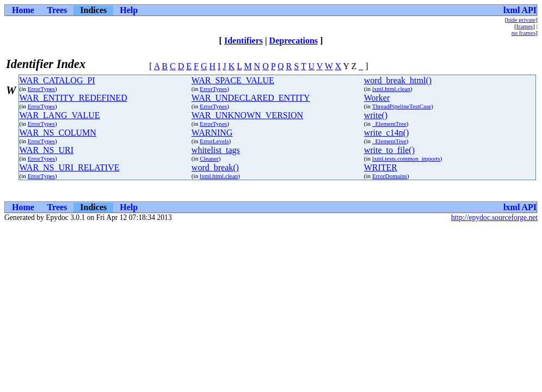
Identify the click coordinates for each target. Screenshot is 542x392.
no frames (523, 33)
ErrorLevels (214, 141)
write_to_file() (389, 150)
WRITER (381, 167)
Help (129, 10)
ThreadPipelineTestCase (402, 106)
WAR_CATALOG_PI (57, 80)
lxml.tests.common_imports (406, 158)
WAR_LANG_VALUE (60, 115)
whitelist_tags (216, 150)
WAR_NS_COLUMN (58, 133)
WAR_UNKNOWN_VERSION (247, 115)
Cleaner (209, 158)
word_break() (215, 167)
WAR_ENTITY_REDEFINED (73, 98)
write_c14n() (387, 133)
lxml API (520, 10)
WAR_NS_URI (47, 150)
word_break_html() (398, 80)
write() (376, 115)
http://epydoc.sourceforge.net (494, 218)
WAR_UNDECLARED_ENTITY (251, 98)
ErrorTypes (41, 89)
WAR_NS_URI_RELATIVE (70, 167)
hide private (521, 20)
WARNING (212, 133)
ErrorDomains (390, 176)
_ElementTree (389, 124)
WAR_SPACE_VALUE (233, 80)
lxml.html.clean (391, 89)
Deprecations (294, 41)
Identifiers (244, 41)
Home (23, 10)
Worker (377, 98)
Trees (57, 10)
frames (525, 26)
